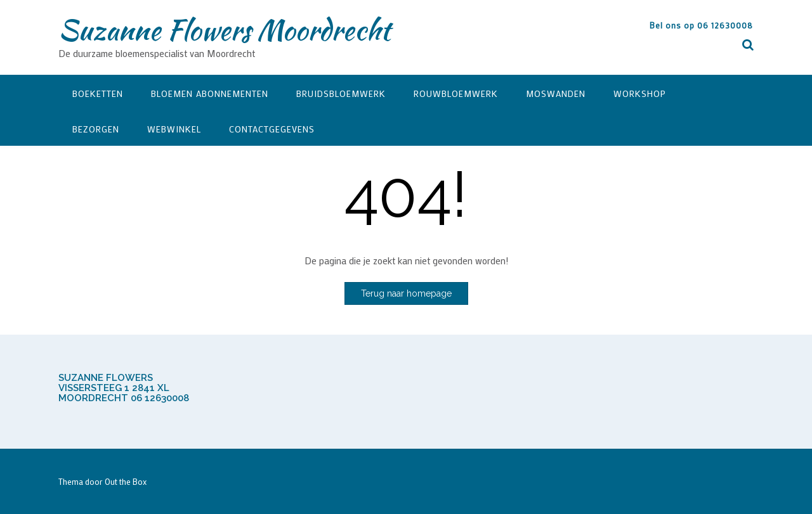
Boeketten (98, 93)
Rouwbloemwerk (456, 93)
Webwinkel (174, 129)
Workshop (640, 93)
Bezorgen (96, 129)
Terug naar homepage (406, 293)
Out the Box (126, 481)
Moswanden (556, 93)
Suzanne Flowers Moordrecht (224, 30)
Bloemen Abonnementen (210, 93)
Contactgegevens (272, 129)
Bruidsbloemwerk (341, 93)
